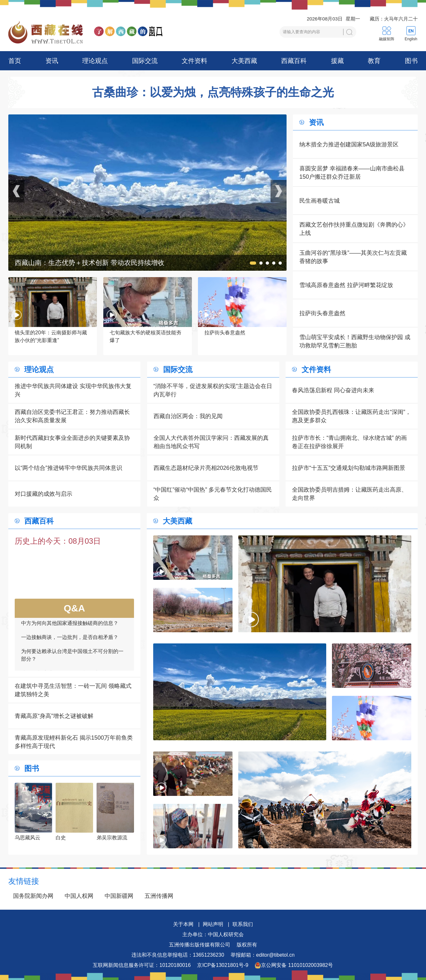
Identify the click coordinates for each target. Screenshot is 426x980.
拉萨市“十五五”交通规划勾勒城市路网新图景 (349, 468)
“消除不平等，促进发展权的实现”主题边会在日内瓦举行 (213, 390)
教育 (374, 61)
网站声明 (213, 924)
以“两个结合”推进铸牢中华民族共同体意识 (68, 468)
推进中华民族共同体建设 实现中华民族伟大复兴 (73, 390)
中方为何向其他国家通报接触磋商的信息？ (70, 627)
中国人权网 (79, 896)
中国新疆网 (119, 896)
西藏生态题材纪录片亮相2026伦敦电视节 (206, 468)
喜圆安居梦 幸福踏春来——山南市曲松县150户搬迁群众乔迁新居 (352, 173)
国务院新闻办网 (33, 896)
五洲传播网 (159, 896)
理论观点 (95, 61)
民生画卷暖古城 (319, 201)
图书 (411, 61)
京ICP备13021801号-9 (223, 965)
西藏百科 (294, 61)
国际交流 (145, 61)
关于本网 (183, 924)
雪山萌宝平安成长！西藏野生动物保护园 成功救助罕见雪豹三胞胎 (355, 341)
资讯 (52, 61)
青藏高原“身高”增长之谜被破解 (54, 716)
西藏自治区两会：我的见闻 (188, 416)
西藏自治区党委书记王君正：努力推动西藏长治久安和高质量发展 (72, 416)
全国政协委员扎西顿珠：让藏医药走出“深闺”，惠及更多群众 (351, 416)
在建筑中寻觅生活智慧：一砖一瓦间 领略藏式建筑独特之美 (73, 690)
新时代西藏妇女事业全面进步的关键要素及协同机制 (72, 442)
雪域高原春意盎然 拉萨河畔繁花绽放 (346, 285)
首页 (15, 61)
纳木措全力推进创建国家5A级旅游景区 (349, 144)
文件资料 (194, 61)
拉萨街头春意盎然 (322, 313)
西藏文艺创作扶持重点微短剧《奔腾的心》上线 (354, 229)
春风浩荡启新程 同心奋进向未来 (333, 390)
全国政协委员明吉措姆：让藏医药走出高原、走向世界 (350, 494)
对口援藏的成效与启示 (43, 494)
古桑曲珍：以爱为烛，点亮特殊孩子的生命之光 (213, 92)
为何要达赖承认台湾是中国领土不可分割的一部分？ (72, 659)
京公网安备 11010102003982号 (294, 965)
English (411, 39)
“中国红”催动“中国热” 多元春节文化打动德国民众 (213, 494)
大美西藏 (244, 61)
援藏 (337, 61)
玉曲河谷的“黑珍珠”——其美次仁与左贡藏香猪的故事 (353, 257)
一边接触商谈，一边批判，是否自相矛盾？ (70, 641)
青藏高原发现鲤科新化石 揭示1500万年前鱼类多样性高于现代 (74, 742)
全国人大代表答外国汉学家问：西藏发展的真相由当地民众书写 (211, 442)
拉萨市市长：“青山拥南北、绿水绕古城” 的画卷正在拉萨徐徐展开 (349, 442)
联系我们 (243, 924)
